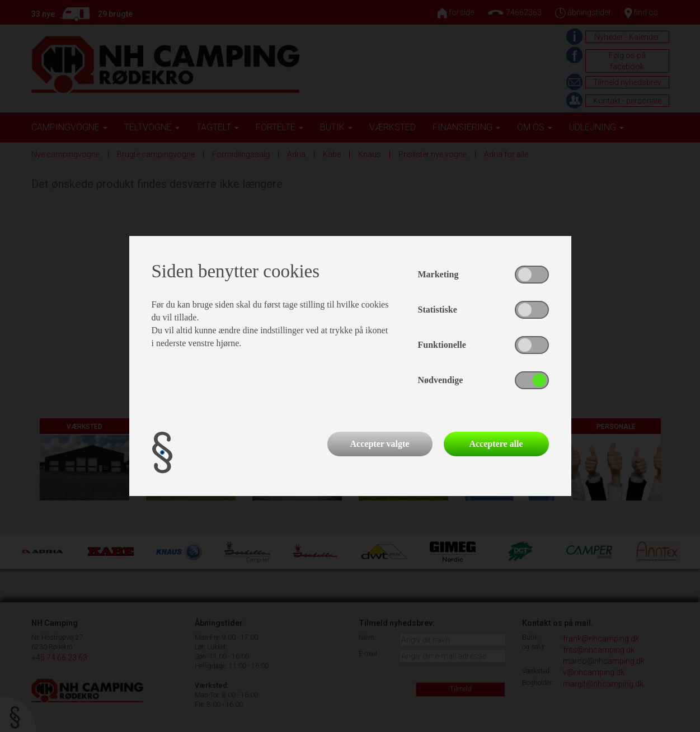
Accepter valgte (380, 444)
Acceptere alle (496, 444)
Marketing (438, 274)
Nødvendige (441, 380)
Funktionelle (442, 345)
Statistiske (438, 310)
